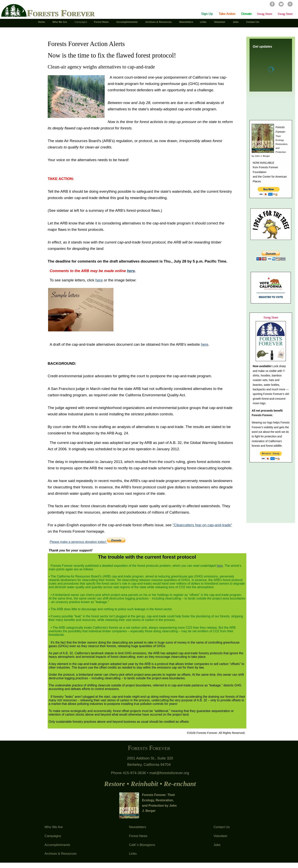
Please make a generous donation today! (88, 542)
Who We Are (54, 827)
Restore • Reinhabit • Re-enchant (150, 784)
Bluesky (281, 4)
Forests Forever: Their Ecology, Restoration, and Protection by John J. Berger (159, 803)
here (99, 280)
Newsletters (137, 827)
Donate (246, 14)
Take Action (227, 14)
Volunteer (221, 836)
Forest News (138, 836)
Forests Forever (61, 13)
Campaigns (53, 836)
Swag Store (265, 14)
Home (42, 22)
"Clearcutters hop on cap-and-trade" (202, 525)
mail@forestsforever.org (169, 773)
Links (133, 854)
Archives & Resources (61, 854)
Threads (290, 4)
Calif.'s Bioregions (142, 845)
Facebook (272, 4)
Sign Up (207, 14)
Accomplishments (57, 845)
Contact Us (222, 827)
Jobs (217, 845)
